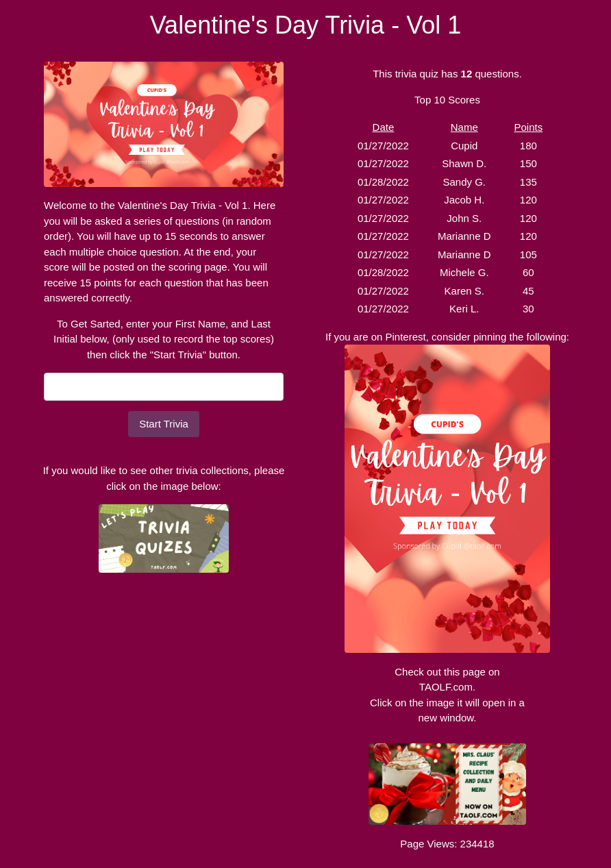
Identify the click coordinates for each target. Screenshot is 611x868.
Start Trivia (164, 424)
